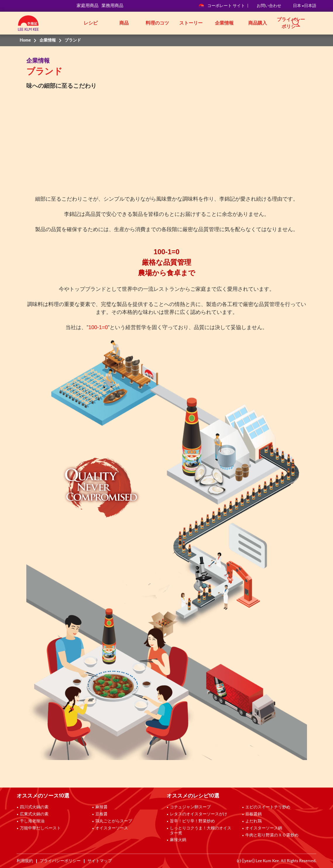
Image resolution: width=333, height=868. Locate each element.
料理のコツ (157, 23)
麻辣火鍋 (178, 840)
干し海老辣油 (32, 821)
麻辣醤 (101, 807)
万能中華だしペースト (40, 828)
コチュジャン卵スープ (190, 807)
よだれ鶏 (253, 821)
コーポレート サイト (222, 6)
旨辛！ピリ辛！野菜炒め (192, 821)
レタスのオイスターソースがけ (199, 814)
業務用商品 (112, 6)
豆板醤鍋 (253, 814)
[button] (318, 23)
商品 (124, 23)
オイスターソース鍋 (264, 828)
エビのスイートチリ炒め (268, 807)
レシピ (91, 23)
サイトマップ (100, 861)
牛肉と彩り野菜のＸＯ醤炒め (272, 835)
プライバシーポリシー (291, 23)
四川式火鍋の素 (34, 807)
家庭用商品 (88, 6)
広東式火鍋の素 (34, 814)
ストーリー (191, 23)
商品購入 (258, 23)
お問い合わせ (269, 6)
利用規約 (25, 861)
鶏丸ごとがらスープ (114, 821)
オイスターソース (112, 828)
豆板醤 (101, 814)
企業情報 (224, 23)
